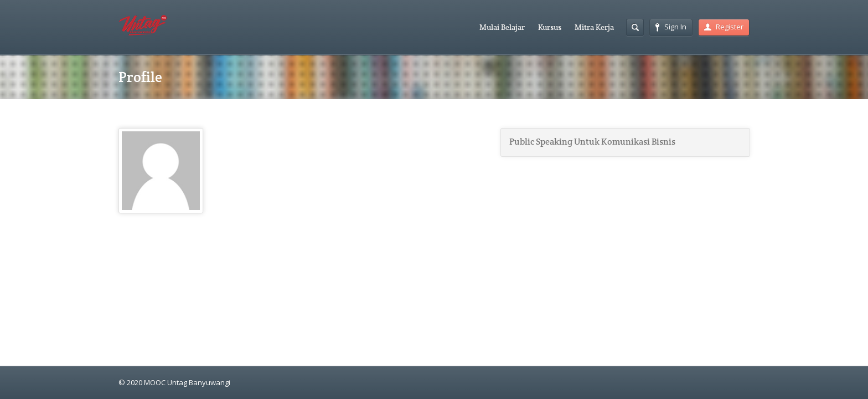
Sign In (671, 27)
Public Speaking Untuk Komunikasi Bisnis (592, 142)
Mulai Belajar (502, 27)
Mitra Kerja (594, 27)
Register (724, 27)
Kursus (550, 27)
